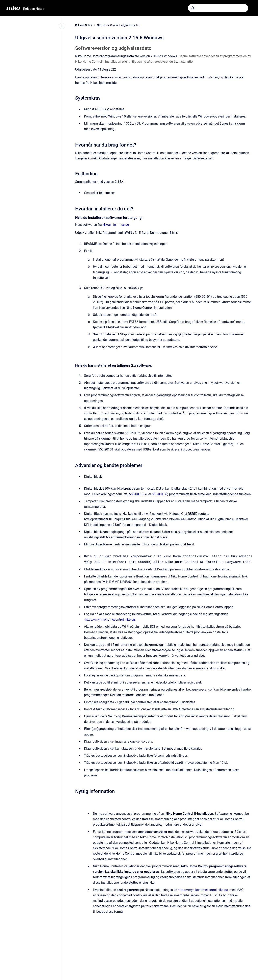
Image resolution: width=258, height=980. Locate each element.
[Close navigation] (62, 26)
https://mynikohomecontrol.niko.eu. (110, 619)
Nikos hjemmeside (116, 225)
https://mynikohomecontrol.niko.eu (203, 889)
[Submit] (192, 8)
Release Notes (34, 9)
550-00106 (159, 494)
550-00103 (137, 494)
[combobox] (218, 8)
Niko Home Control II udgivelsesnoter (118, 25)
